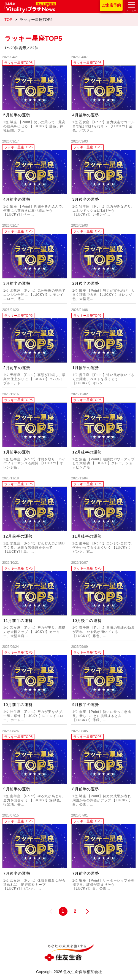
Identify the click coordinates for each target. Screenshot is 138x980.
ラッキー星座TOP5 (18, 63)
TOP (8, 20)
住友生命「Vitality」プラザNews (30, 8)
